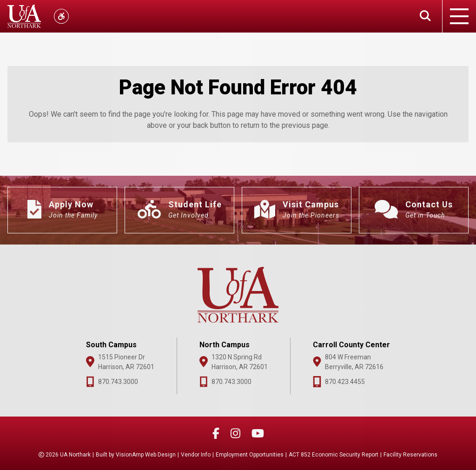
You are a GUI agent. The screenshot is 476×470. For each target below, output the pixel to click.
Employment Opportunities (250, 455)
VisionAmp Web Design (146, 455)
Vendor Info (196, 455)
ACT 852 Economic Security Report (334, 455)
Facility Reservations (410, 455)
